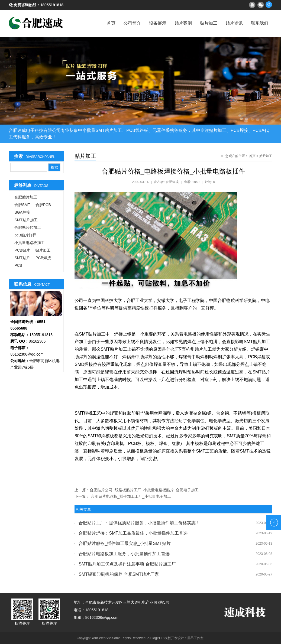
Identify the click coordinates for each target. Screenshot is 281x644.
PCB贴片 (22, 250)
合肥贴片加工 (26, 197)
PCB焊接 (43, 258)
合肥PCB (43, 205)
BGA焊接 (22, 212)
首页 (111, 23)
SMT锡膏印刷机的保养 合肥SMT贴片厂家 (119, 574)
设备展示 (158, 23)
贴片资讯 (234, 23)
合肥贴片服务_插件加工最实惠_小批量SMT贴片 (125, 543)
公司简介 (132, 23)
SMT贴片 (22, 258)
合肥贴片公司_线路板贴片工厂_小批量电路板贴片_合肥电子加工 (144, 490)
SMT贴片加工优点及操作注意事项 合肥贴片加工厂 (127, 564)
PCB (18, 265)
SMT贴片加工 (26, 220)
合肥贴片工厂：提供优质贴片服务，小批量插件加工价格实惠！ (139, 523)
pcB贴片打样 (25, 235)
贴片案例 (183, 23)
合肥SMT (22, 205)
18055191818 (52, 5)
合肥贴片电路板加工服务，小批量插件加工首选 (124, 554)
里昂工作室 (195, 638)
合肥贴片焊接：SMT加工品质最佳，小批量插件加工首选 (133, 533)
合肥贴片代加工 (28, 227)
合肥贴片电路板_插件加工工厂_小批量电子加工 (131, 496)
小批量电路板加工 (30, 243)
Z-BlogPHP (156, 638)
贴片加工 (209, 23)
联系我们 (260, 23)
